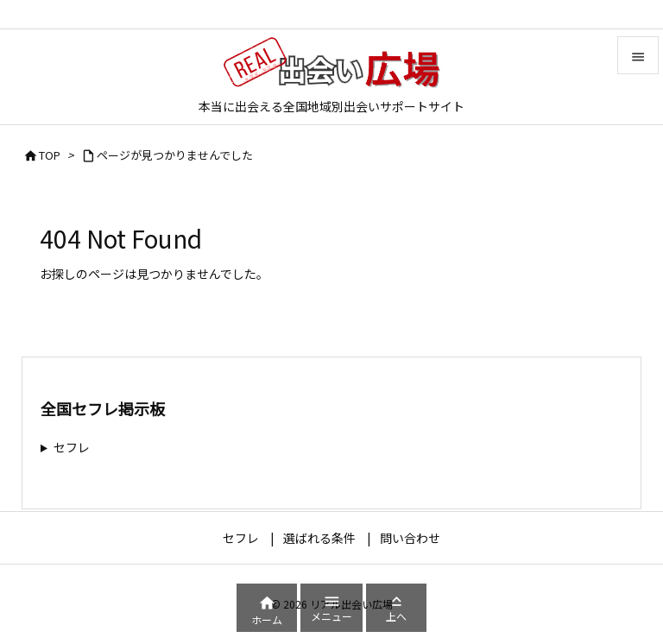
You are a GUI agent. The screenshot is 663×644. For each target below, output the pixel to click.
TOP (50, 155)
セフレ (72, 447)
